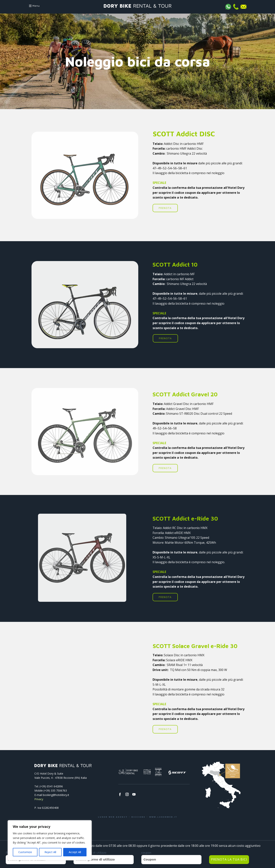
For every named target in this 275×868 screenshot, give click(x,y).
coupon (146, 853)
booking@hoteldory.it (56, 795)
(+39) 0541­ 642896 (51, 786)
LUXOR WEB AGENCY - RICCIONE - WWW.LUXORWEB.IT (138, 817)
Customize (25, 852)
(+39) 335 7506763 (55, 791)
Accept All (75, 852)
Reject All (50, 852)
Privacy (39, 799)
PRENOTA (165, 208)
